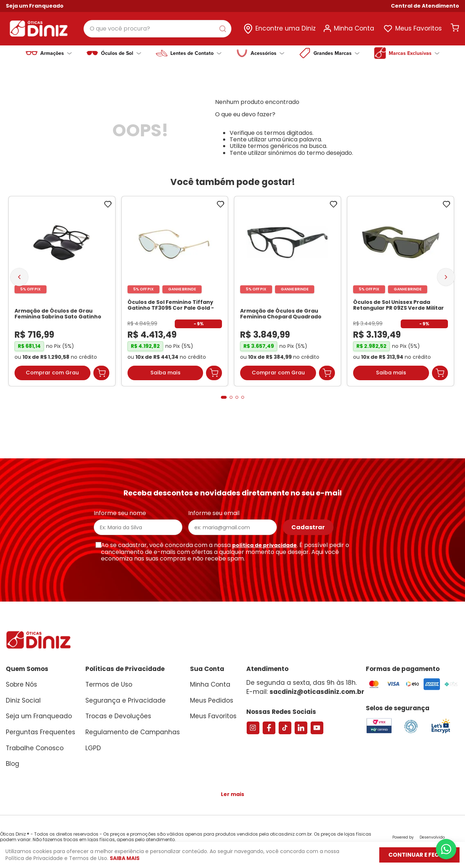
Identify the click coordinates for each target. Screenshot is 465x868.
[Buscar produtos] (224, 29)
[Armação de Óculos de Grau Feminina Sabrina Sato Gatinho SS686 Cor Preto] (62, 295)
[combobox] (157, 29)
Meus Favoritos (418, 28)
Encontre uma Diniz (286, 28)
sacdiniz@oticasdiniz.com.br (317, 692)
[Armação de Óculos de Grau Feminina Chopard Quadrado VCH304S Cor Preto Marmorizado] (288, 295)
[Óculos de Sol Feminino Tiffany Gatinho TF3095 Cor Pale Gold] (175, 295)
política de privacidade (264, 545)
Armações (56, 53)
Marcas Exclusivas (414, 53)
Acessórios (268, 53)
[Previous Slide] (19, 280)
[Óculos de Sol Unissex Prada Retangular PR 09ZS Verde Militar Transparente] (401, 295)
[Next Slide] (446, 280)
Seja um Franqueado (35, 6)
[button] (425, 6)
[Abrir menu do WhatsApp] (446, 849)
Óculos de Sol (121, 53)
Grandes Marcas (337, 53)
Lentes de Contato (196, 53)
